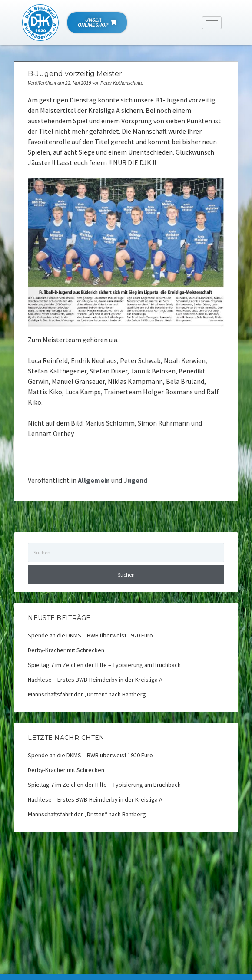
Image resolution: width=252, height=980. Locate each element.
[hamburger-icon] (212, 23)
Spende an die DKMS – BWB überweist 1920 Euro (90, 635)
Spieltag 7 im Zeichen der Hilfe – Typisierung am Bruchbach (104, 665)
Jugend (135, 480)
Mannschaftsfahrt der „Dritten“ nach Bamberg (87, 694)
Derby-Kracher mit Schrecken (66, 650)
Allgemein (94, 480)
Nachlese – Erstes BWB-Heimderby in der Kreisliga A (95, 680)
